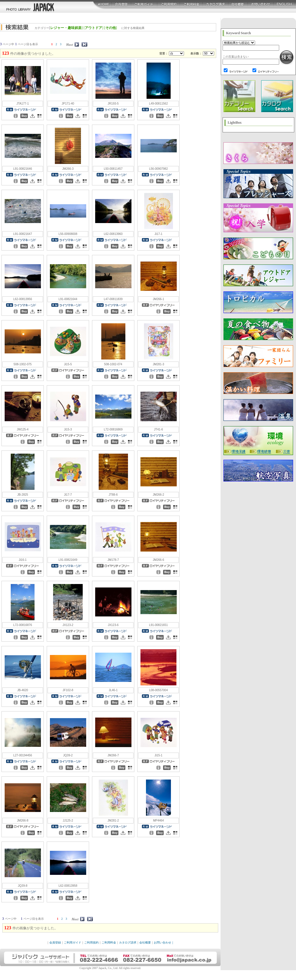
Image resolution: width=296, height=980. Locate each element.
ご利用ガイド (73, 942)
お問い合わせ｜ (164, 942)
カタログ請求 (128, 942)
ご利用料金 (109, 942)
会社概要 (145, 942)
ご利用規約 (91, 942)
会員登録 (55, 942)
